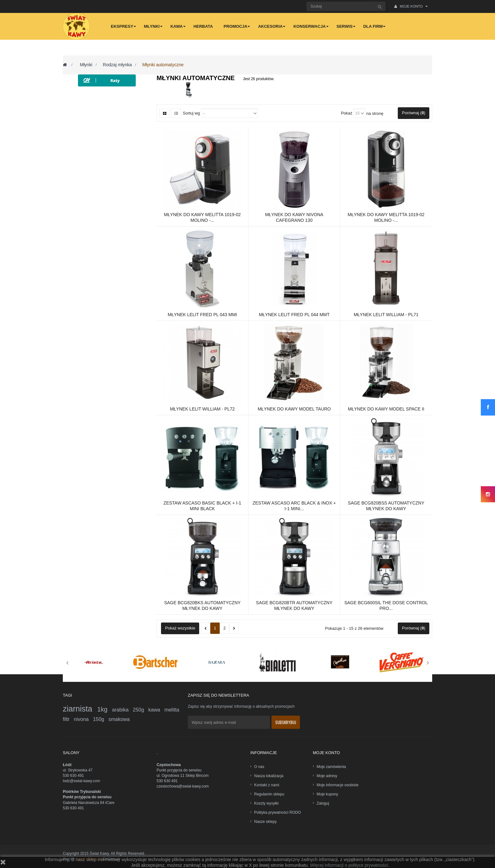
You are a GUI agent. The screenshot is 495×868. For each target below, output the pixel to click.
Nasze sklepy (265, 822)
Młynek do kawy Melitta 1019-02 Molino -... (202, 217)
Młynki (86, 65)
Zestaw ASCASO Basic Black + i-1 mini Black (202, 506)
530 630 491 (73, 776)
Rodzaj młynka (117, 65)
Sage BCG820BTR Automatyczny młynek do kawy (294, 605)
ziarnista (80, 709)
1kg (105, 709)
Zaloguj (323, 803)
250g (141, 710)
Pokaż (347, 113)
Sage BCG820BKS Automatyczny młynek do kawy (202, 605)
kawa (156, 710)
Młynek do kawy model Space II (386, 409)
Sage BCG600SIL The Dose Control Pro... (386, 605)
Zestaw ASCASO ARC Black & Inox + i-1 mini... (294, 506)
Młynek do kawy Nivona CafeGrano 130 (294, 217)
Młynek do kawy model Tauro (294, 409)
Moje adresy (327, 776)
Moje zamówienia (331, 767)
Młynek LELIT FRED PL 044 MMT (294, 315)
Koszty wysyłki (266, 803)
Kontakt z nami (267, 785)
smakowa (119, 719)
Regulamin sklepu (269, 794)
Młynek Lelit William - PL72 (202, 409)
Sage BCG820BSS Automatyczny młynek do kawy (386, 506)
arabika (122, 710)
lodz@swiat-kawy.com (81, 781)
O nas (259, 767)
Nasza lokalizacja (269, 776)
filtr (68, 719)
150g (101, 719)
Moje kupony (327, 794)
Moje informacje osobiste (338, 785)
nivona (83, 719)
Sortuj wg (191, 113)
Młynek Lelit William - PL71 (386, 315)
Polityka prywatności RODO (277, 812)
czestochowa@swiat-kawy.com (183, 786)
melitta (172, 710)
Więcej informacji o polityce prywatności (349, 865)
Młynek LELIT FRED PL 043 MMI (202, 315)
